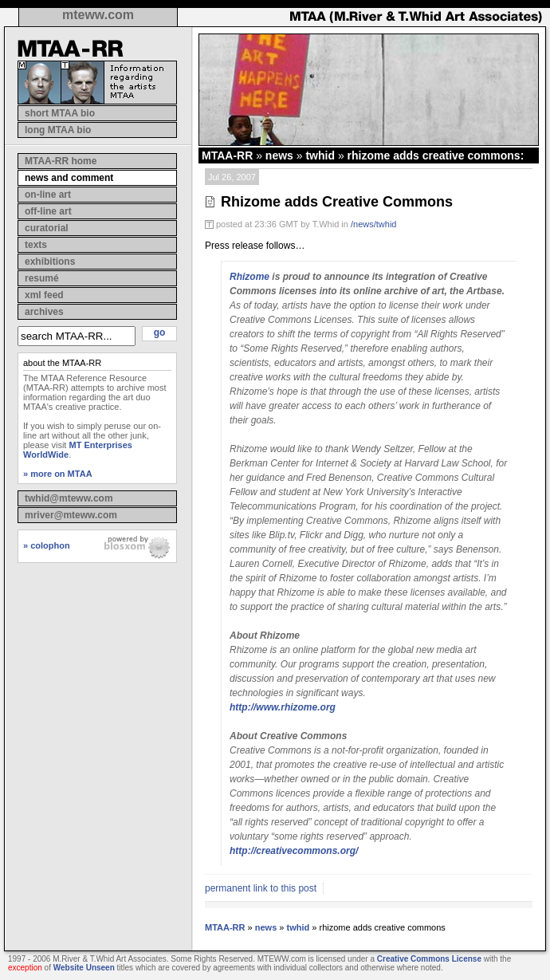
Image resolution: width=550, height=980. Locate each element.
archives (44, 312)
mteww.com (98, 15)
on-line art (48, 195)
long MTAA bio (58, 130)
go (160, 333)
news (279, 155)
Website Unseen (84, 968)
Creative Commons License (429, 959)
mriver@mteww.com (71, 515)
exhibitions (50, 262)
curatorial (47, 228)
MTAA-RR (227, 155)
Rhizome (249, 277)
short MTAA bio (60, 113)
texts (36, 245)
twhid (320, 155)
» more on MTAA (58, 474)
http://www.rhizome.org (283, 707)
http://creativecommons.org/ (294, 851)
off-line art (48, 211)
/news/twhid (373, 224)
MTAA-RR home (61, 161)
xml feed (44, 295)
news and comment (69, 178)
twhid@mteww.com (69, 498)
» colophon (47, 545)
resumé (42, 278)
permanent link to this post (261, 888)
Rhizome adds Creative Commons (337, 202)
